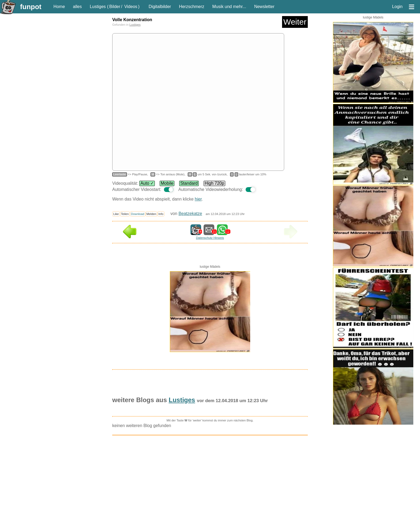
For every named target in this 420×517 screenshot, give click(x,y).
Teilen (125, 214)
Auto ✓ (147, 183)
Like (116, 214)
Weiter (295, 22)
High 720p (214, 183)
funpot (31, 7)
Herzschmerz (192, 7)
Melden (151, 214)
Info (161, 214)
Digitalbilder (160, 7)
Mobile (167, 183)
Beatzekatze (190, 214)
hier (198, 199)
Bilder (115, 7)
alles (77, 7)
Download (138, 214)
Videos (131, 7)
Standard (189, 183)
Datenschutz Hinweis (210, 238)
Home (59, 7)
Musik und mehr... (229, 7)
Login (397, 7)
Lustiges (98, 7)
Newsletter (264, 7)
